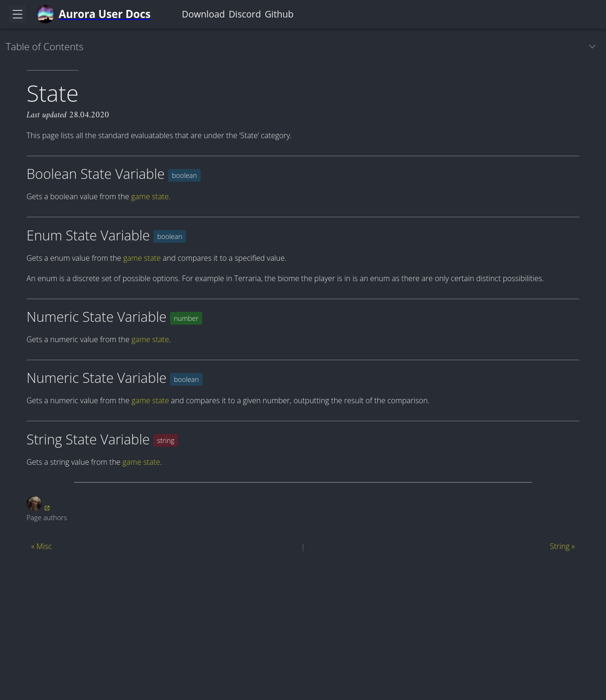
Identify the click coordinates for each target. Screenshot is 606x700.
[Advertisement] (303, 628)
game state (150, 196)
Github (279, 14)
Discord (245, 14)
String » (562, 546)
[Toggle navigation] (18, 14)
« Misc (42, 546)
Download (203, 14)
